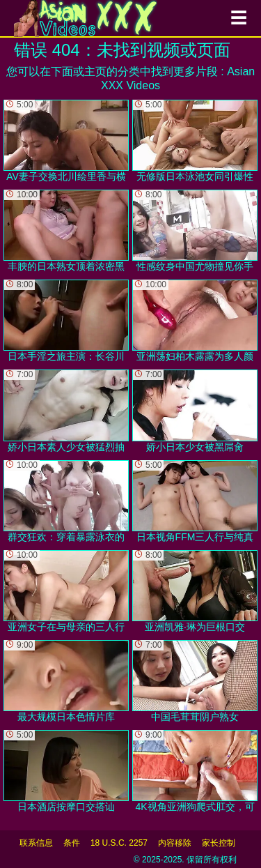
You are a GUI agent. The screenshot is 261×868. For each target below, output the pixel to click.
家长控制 (219, 843)
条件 (72, 843)
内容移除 (175, 843)
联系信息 (36, 843)
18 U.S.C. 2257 (119, 843)
